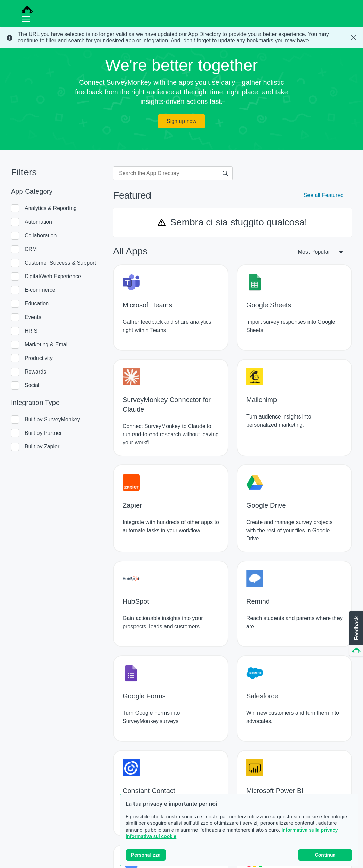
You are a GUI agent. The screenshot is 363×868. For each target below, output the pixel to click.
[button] (356, 634)
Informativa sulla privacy (310, 830)
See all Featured (324, 195)
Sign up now (181, 121)
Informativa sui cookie (151, 836)
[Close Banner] (353, 37)
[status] (181, 37)
